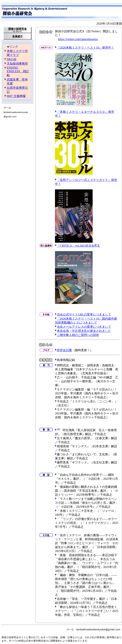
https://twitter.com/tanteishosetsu (78, 39)
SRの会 (12, 59)
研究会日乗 (64, 350)
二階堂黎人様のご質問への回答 (78, 335)
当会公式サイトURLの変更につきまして (84, 314)
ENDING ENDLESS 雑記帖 (18, 71)
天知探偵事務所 (17, 64)
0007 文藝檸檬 (16, 96)
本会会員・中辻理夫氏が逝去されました (84, 331)
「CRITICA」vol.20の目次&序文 (78, 246)
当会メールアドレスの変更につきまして (84, 327)
